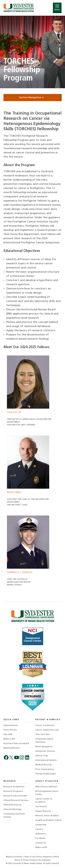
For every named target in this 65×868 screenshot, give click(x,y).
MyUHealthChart (12, 748)
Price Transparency (45, 769)
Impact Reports (43, 811)
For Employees (44, 860)
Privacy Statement (44, 857)
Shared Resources (12, 805)
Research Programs (13, 791)
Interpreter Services (45, 751)
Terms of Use (30, 857)
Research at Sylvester (14, 787)
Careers (39, 829)
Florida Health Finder (46, 774)
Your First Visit (43, 734)
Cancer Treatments (45, 725)
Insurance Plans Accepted (16, 744)
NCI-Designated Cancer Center (47, 793)
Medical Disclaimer (14, 857)
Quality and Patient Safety (48, 820)
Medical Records (44, 765)
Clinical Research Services (16, 800)
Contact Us (41, 843)
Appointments (11, 725)
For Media (40, 838)
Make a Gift (9, 739)
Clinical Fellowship (12, 809)
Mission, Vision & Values (47, 816)
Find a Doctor (10, 730)
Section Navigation (33, 98)
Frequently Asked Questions (44, 741)
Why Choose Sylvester (46, 787)
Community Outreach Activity (14, 816)
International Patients (46, 760)
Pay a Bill (8, 734)
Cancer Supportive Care (47, 730)
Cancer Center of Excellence (44, 801)
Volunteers (41, 834)
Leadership (41, 825)
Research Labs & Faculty (15, 796)
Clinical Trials (42, 756)
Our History (41, 807)
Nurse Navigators (44, 747)
